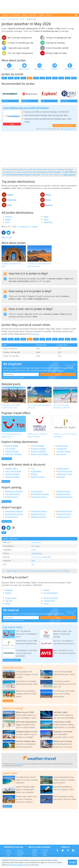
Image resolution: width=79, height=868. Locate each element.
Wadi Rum (12, 201)
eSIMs (8, 605)
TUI (32, 470)
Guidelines (20, 855)
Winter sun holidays (40, 456)
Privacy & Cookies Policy (19, 865)
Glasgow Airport (64, 496)
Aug (49, 78)
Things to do (49, 602)
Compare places (64, 453)
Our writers (20, 853)
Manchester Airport (14, 493)
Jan (4, 78)
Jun (36, 78)
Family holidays (12, 453)
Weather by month (24, 69)
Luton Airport (37, 493)
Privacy (9, 855)
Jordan (22, 19)
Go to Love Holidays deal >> (64, 127)
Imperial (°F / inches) (28, 228)
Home (3, 19)
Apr (23, 78)
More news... (7, 808)
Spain (44, 855)
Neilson (34, 475)
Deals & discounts (70, 69)
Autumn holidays (38, 453)
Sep (55, 78)
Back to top (7, 239)
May (30, 78)
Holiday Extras (63, 470)
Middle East (15, 19)
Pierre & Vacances (64, 473)
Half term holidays (13, 456)
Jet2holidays (36, 473)
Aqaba (10, 196)
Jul (42, 78)
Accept (72, 862)
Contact (9, 853)
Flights (8, 594)
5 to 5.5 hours (36, 544)
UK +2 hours (36, 547)
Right (33, 562)
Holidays (9, 592)
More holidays (7, 460)
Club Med (61, 478)
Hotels (46, 592)
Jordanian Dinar (37, 555)
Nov (68, 78)
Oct (61, 78)
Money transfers (51, 599)
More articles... (8, 702)
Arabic (34, 551)
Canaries (45, 851)
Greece (45, 853)
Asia (9, 19)
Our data (20, 851)
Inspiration (32, 15)
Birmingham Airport (40, 496)
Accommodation (51, 594)
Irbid (10, 206)
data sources (69, 176)
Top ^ (4, 534)
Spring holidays (38, 447)
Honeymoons (62, 447)
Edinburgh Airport (39, 498)
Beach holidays (12, 447)
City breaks (10, 450)
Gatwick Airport (63, 493)
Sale (12, 126)
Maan (48, 196)
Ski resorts (61, 456)
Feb (11, 78)
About (8, 851)
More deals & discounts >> (12, 662)
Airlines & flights (13, 475)
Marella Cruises (38, 478)
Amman (49, 206)
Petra (48, 201)
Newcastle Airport (64, 498)
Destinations (16, 15)
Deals (24, 15)
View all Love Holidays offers (68, 130)
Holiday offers (11, 470)
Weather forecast (39, 69)
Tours (46, 605)
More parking (6, 503)
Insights (42, 15)
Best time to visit (9, 69)
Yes (33, 566)
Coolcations (62, 450)
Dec (74, 78)
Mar (17, 78)
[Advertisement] (40, 7)
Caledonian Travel (64, 475)
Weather (6, 15)
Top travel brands (13, 473)
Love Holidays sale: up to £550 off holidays (26, 109)
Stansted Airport (13, 496)
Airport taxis (11, 599)
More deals (6, 483)
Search (49, 15)
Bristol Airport (12, 498)
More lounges (7, 523)
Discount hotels (12, 478)
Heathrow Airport (39, 518)
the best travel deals (20, 765)
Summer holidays (39, 450)
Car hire (9, 602)
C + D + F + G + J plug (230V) (41, 558)
